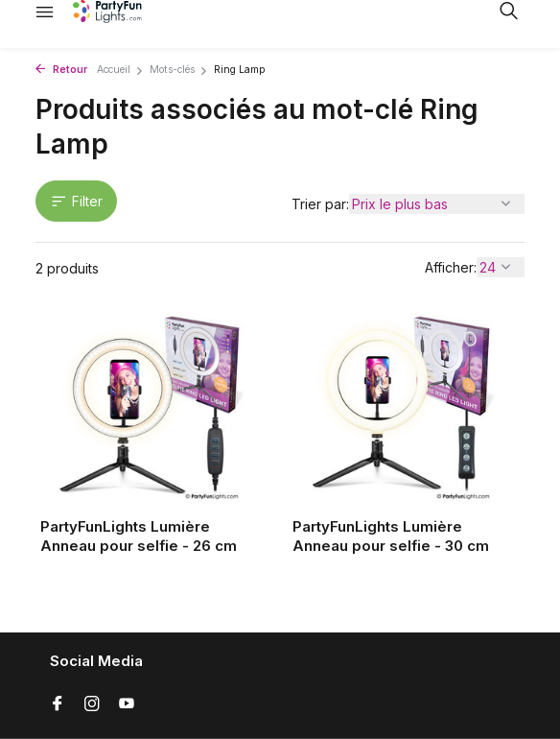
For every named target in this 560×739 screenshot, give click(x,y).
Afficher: (451, 267)
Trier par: (320, 204)
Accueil (120, 70)
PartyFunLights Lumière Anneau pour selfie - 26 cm (139, 536)
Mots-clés (179, 70)
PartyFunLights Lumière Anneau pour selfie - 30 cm (391, 536)
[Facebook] (58, 704)
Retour (61, 70)
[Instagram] (92, 704)
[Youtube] (127, 704)
